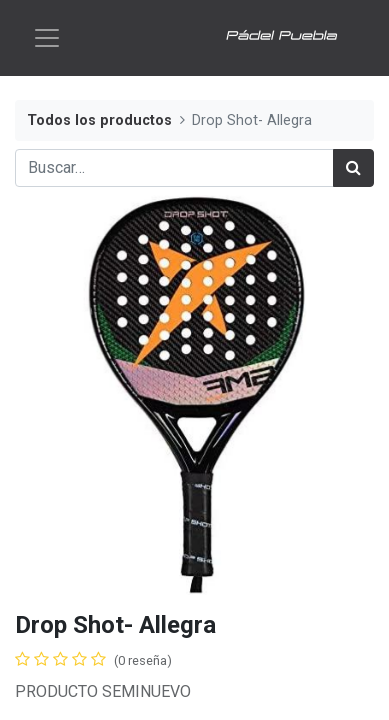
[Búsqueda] (353, 168)
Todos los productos (99, 120)
